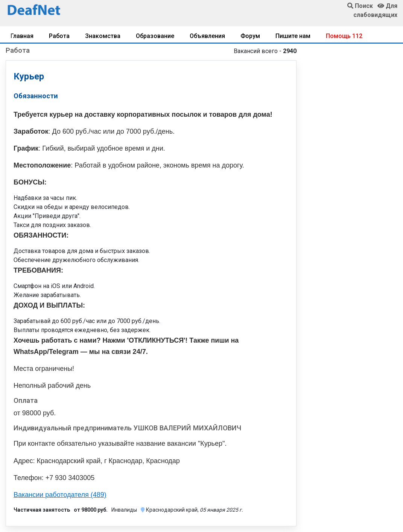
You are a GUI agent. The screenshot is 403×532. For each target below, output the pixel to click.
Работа (59, 36)
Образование (155, 36)
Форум (250, 36)
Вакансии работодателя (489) (60, 495)
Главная (22, 36)
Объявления (207, 36)
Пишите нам (293, 36)
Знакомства (103, 36)
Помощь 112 (344, 36)
